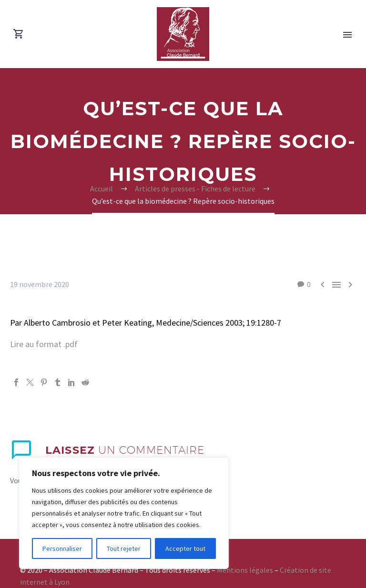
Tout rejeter (124, 548)
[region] (124, 513)
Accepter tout (185, 548)
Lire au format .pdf (44, 344)
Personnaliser (62, 548)
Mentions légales (245, 570)
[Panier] (19, 34)
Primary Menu (347, 35)
